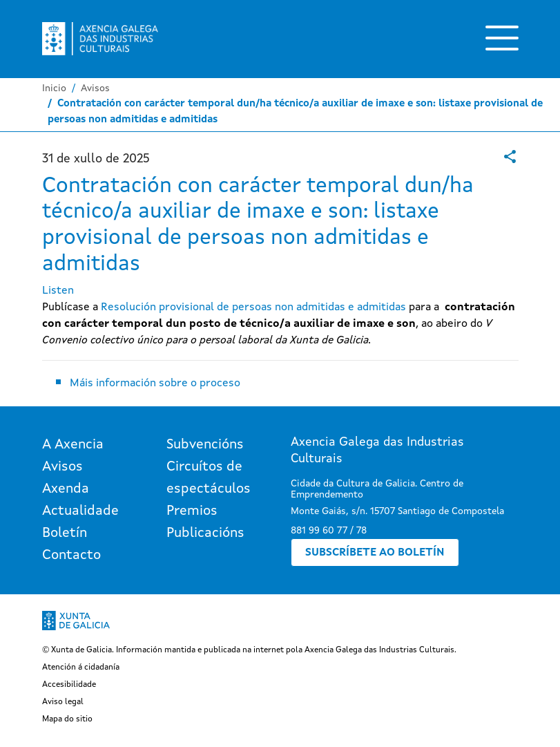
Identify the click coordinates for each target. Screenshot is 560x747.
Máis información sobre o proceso (155, 384)
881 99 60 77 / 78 (329, 531)
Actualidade (80, 511)
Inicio (54, 88)
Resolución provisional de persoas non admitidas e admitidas (253, 308)
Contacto (71, 556)
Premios (192, 511)
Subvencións (205, 445)
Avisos (95, 88)
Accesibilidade (69, 685)
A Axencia (73, 445)
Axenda (66, 489)
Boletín (65, 533)
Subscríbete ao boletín (375, 553)
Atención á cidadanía (81, 668)
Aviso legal (63, 702)
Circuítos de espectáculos (209, 478)
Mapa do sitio (67, 719)
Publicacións (205, 533)
